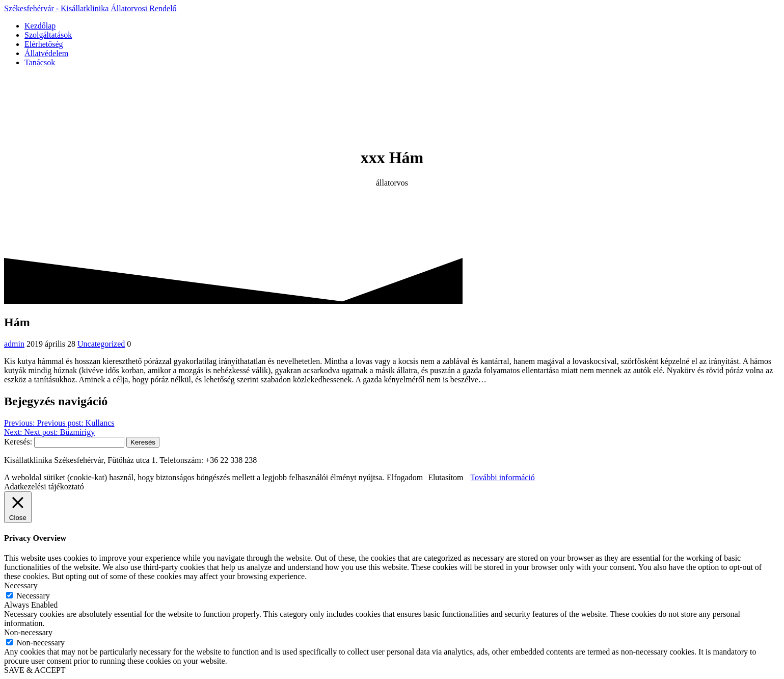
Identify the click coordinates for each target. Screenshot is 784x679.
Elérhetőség (44, 44)
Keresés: (18, 442)
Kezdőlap (40, 26)
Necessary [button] (21, 585)
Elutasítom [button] (445, 477)
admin (14, 344)
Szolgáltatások (48, 35)
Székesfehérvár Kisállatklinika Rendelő (90, 8)
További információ (502, 477)
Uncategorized (101, 344)
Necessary (33, 596)
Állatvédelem (46, 53)
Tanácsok (40, 62)
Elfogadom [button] (405, 477)
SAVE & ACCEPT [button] (35, 670)
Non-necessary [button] (28, 632)
